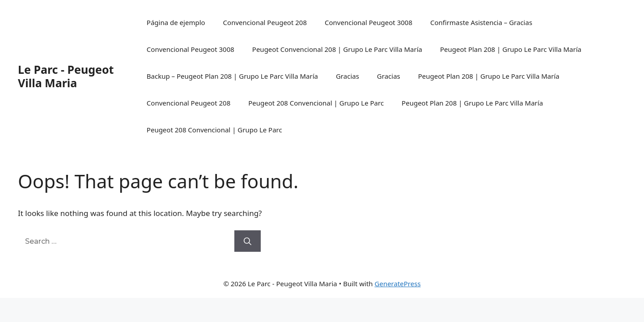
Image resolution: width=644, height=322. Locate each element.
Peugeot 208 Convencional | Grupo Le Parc (316, 103)
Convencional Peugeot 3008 (369, 22)
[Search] (248, 241)
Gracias (347, 76)
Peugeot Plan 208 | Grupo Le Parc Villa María (511, 49)
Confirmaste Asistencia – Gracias (481, 22)
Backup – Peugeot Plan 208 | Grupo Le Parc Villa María (232, 76)
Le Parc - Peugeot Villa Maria (66, 76)
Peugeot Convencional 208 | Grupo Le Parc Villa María (337, 49)
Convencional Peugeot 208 (265, 22)
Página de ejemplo (176, 22)
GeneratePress (398, 284)
